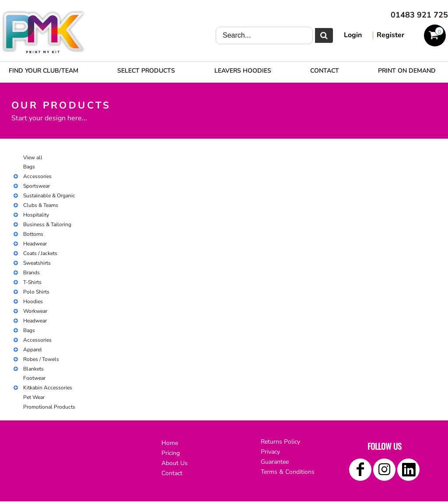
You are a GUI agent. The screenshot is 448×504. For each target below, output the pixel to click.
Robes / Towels (41, 359)
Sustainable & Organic (49, 196)
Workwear (35, 311)
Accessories (37, 176)
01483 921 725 (419, 15)
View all (33, 157)
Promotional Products (49, 407)
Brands (31, 273)
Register (390, 35)
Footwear (34, 378)
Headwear (35, 244)
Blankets (33, 369)
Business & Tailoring (47, 224)
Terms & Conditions (288, 472)
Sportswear (37, 186)
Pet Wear (34, 397)
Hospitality (36, 215)
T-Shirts (32, 282)
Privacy (270, 452)
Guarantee (275, 462)
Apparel (33, 350)
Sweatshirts (37, 263)
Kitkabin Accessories (48, 388)
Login (353, 35)
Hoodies (33, 301)
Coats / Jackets (40, 253)
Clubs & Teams (41, 205)
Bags (29, 167)
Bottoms (33, 234)
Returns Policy (280, 442)
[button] (146, 70)
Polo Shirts (36, 292)
